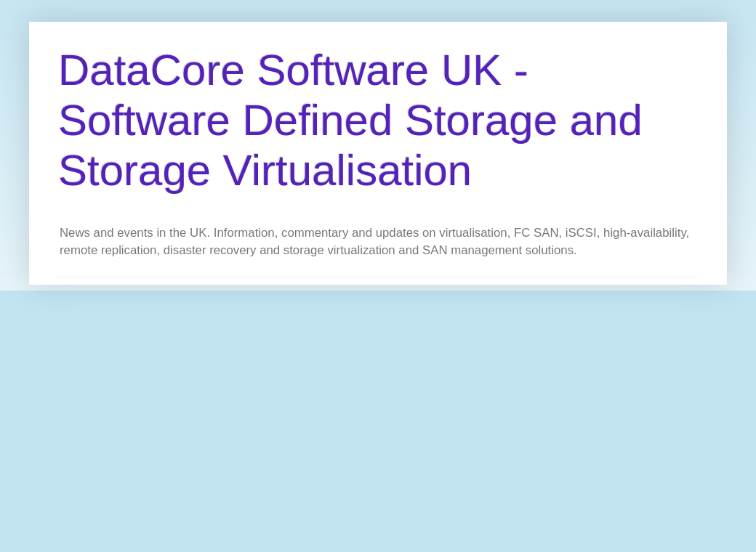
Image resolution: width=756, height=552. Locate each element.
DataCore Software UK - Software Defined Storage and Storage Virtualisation (350, 120)
